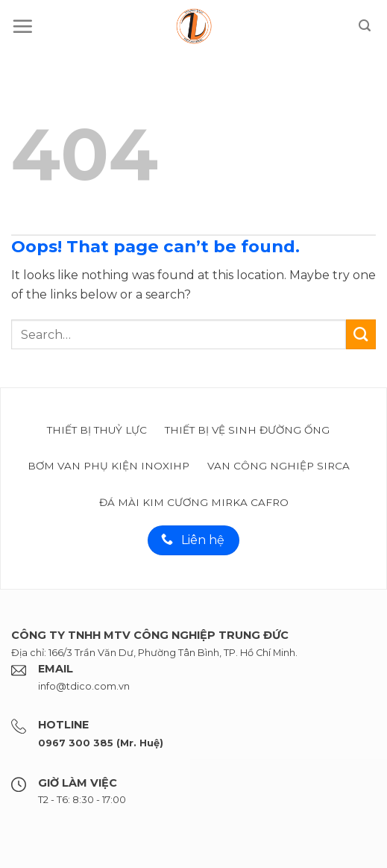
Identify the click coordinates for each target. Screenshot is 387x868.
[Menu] (22, 26)
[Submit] (361, 334)
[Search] (365, 26)
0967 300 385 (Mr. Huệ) (101, 743)
